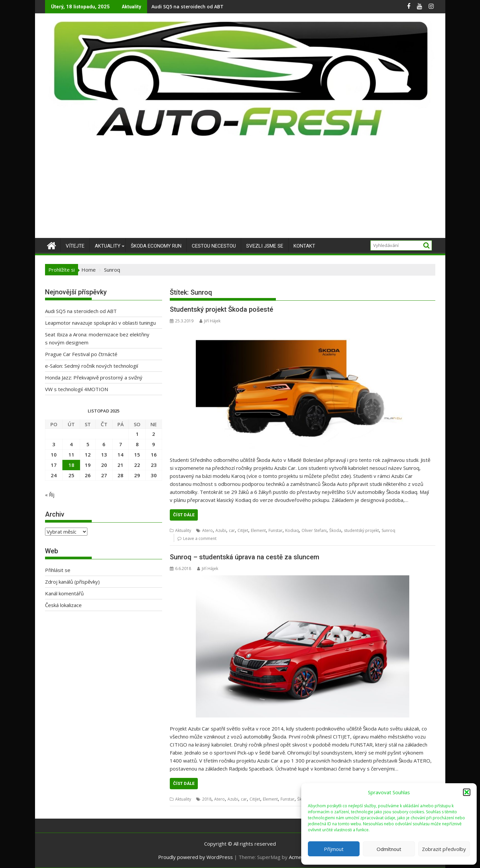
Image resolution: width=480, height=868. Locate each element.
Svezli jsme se (265, 246)
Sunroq (388, 530)
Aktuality (108, 246)
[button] (467, 792)
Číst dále (184, 515)
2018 (207, 799)
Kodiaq (292, 530)
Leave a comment (200, 538)
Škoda (335, 530)
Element (258, 530)
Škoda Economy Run (156, 246)
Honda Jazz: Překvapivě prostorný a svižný (94, 377)
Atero (207, 530)
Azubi (221, 530)
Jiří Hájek (210, 321)
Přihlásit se (58, 570)
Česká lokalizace (63, 605)
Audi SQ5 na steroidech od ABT (187, 7)
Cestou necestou (214, 246)
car (232, 530)
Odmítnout (389, 849)
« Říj (50, 495)
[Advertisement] (240, 188)
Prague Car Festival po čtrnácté (81, 354)
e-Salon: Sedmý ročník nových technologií (92, 366)
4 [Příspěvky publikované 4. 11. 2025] (71, 444)
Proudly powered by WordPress (195, 857)
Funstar (276, 530)
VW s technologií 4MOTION (77, 389)
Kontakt (304, 246)
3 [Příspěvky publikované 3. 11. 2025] (54, 444)
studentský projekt (361, 530)
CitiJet (243, 530)
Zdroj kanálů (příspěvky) (72, 582)
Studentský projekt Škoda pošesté (221, 309)
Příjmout (334, 849)
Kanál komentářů (64, 593)
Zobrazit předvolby (444, 849)
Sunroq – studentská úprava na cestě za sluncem (245, 557)
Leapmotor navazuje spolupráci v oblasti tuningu (100, 323)
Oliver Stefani (314, 530)
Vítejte (75, 246)
